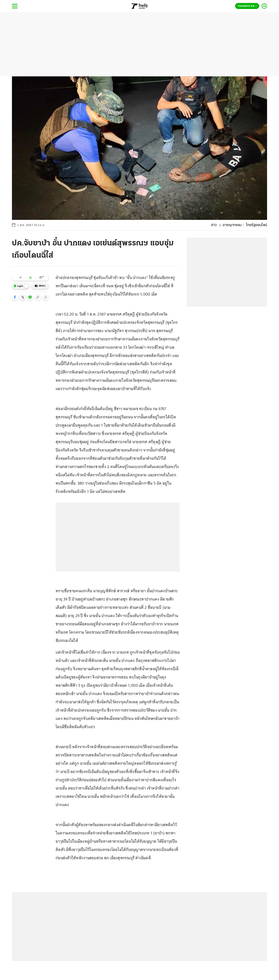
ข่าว (214, 225)
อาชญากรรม (232, 225)
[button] (15, 297)
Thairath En (247, 6)
